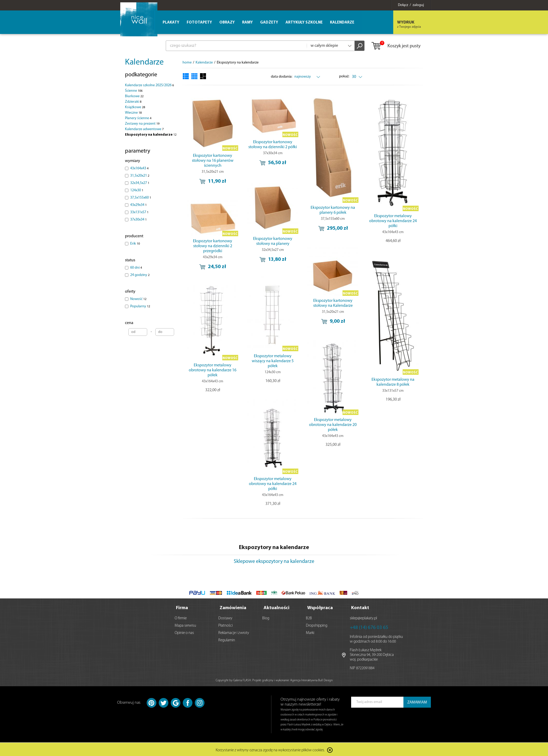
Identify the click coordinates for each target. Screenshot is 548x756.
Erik (135, 244)
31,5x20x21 (140, 176)
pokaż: (344, 76)
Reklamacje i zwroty (234, 632)
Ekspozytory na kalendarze (151, 135)
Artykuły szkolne (304, 23)
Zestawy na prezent (142, 124)
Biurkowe (134, 96)
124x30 (137, 190)
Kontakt (360, 607)
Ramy (247, 23)
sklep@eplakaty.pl (363, 617)
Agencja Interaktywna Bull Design (311, 679)
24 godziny (140, 275)
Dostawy (225, 617)
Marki (310, 632)
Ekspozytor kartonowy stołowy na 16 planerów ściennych (213, 161)
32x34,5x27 (140, 183)
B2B (309, 617)
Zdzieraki (133, 102)
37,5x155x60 (141, 198)
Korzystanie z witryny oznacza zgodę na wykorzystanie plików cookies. (270, 749)
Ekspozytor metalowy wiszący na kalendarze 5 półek (273, 361)
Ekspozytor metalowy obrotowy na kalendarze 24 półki (393, 221)
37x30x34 (138, 220)
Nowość (138, 299)
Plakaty (171, 23)
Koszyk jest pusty (396, 46)
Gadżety (269, 23)
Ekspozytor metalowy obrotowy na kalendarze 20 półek (333, 425)
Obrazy (227, 23)
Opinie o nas (184, 632)
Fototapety (199, 23)
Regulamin (227, 639)
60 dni (136, 268)
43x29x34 (138, 205)
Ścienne (134, 91)
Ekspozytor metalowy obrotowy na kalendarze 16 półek (213, 370)
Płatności (226, 625)
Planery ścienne (138, 118)
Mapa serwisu (185, 625)
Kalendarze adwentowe (144, 129)
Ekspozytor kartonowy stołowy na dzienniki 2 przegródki (213, 246)
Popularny (140, 306)
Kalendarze (144, 62)
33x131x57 (139, 212)
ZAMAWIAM (417, 702)
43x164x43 (139, 168)
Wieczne (133, 113)
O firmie (181, 617)
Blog (266, 617)
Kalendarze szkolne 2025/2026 (149, 85)
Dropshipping (317, 625)
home (187, 63)
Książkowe (135, 107)
